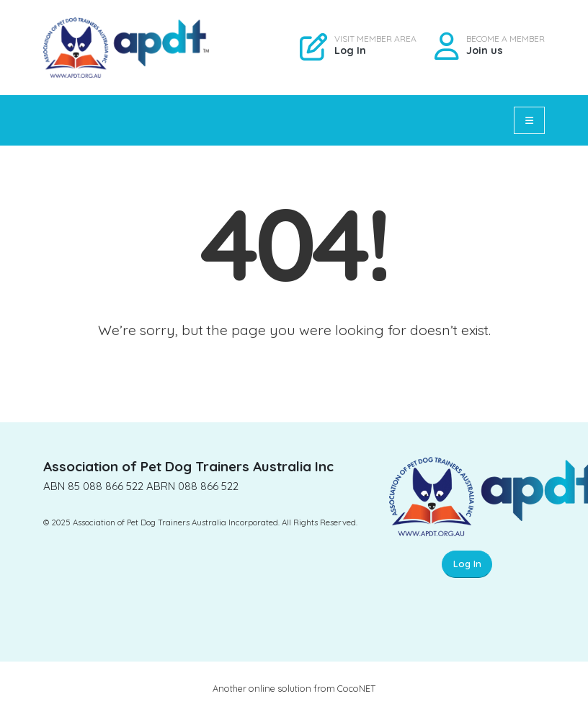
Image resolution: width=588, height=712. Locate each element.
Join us (485, 50)
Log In (350, 50)
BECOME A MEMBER (505, 39)
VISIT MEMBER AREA (375, 39)
